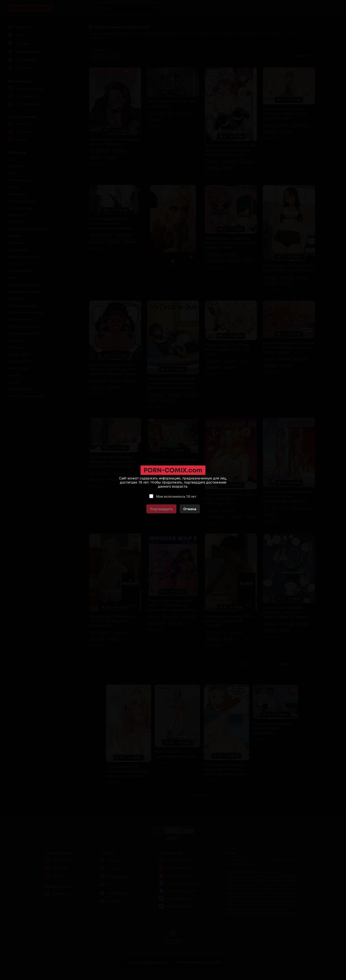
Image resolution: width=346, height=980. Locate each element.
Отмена (190, 509)
